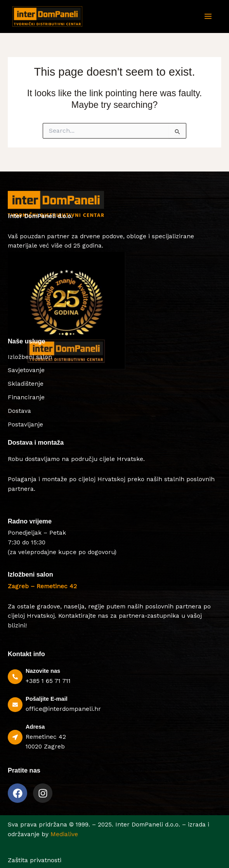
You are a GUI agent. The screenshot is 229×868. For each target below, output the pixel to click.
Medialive (64, 834)
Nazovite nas (43, 671)
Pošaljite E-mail (47, 699)
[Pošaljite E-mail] (15, 705)
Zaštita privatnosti (35, 860)
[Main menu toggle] (208, 17)
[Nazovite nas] (15, 677)
